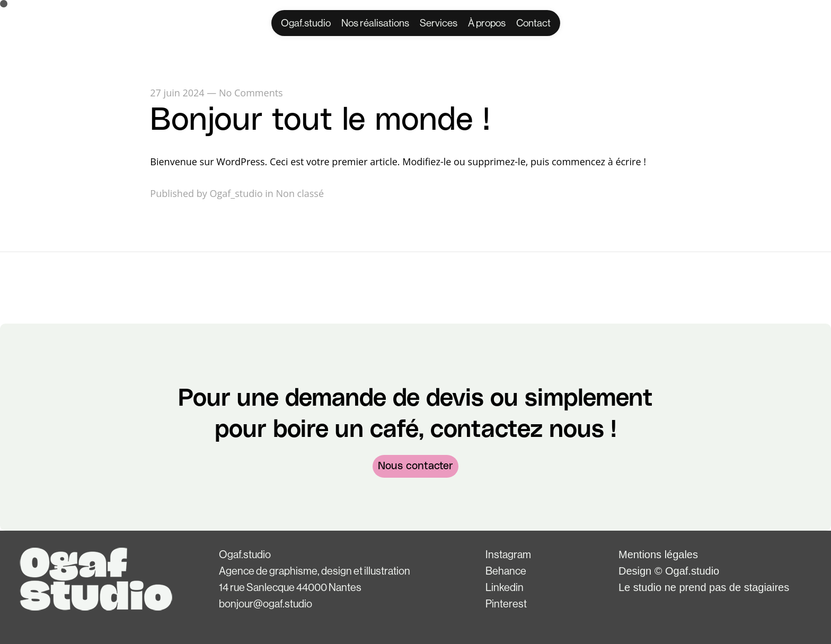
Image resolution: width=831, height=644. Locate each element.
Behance (506, 571)
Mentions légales (658, 554)
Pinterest (506, 604)
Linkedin (505, 588)
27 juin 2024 (177, 93)
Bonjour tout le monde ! (320, 120)
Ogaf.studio (245, 555)
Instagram (508, 555)
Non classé (300, 193)
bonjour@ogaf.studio (266, 604)
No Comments (251, 93)
